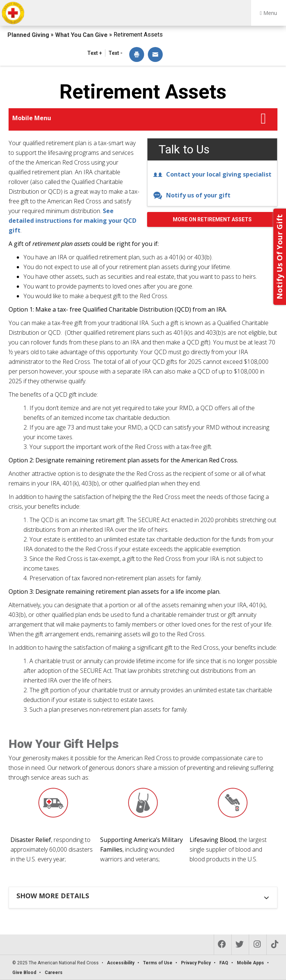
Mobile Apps (250, 963)
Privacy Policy (196, 963)
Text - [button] (115, 53)
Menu (268, 13)
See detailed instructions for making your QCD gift (72, 221)
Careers (54, 973)
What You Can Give (82, 35)
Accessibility (121, 963)
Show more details (53, 896)
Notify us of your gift (192, 195)
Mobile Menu (32, 118)
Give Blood (24, 973)
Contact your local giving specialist (212, 174)
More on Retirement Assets (212, 219)
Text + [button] (95, 53)
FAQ (224, 963)
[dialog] (137, 55)
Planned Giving (29, 35)
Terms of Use (158, 963)
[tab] (144, 896)
